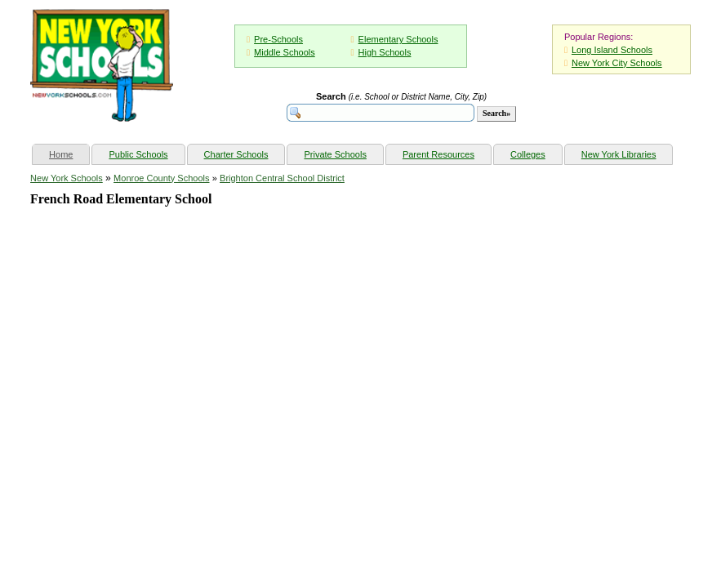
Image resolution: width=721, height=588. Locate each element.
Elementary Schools (398, 39)
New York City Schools (617, 63)
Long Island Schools (612, 50)
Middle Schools (285, 52)
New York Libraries (619, 154)
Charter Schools (236, 154)
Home (69, 152)
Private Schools (335, 154)
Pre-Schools (278, 39)
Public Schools (138, 154)
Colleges (528, 154)
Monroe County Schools (161, 178)
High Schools (385, 52)
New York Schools (67, 178)
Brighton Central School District (282, 178)
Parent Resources (438, 154)
